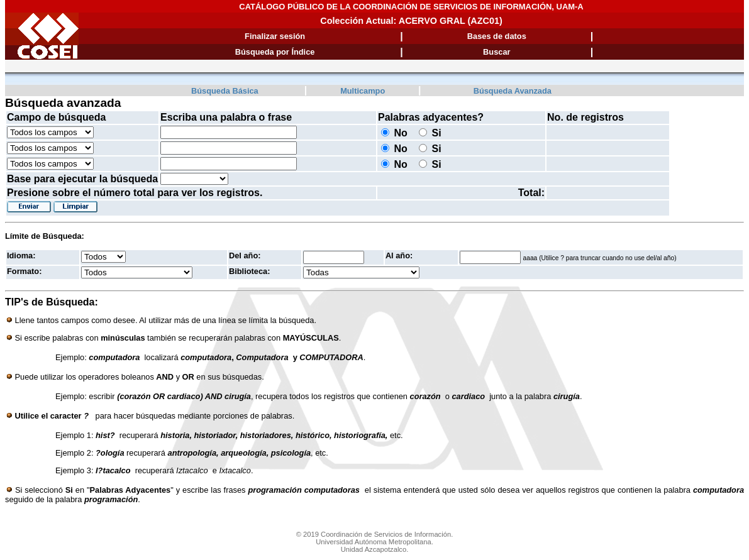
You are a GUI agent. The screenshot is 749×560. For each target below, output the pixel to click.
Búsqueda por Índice (275, 52)
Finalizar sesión (275, 36)
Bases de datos (497, 36)
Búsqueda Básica (225, 91)
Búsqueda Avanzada (513, 91)
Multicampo (363, 91)
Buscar (497, 52)
